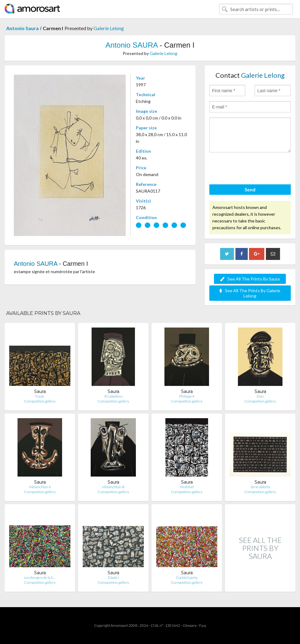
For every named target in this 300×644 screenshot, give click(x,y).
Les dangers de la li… (40, 577)
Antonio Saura (22, 28)
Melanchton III (113, 487)
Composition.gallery (40, 401)
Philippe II (187, 396)
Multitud (187, 487)
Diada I (113, 577)
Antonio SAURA (131, 45)
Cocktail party (187, 577)
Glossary (190, 625)
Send (250, 190)
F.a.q (203, 625)
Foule (40, 396)
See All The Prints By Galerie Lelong (250, 293)
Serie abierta (260, 487)
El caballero (113, 396)
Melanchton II (40, 487)
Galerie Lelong (109, 28)
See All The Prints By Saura (250, 279)
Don (260, 396)
